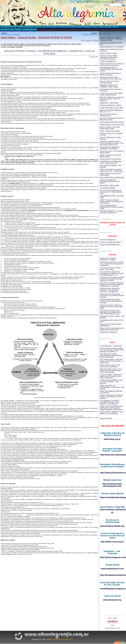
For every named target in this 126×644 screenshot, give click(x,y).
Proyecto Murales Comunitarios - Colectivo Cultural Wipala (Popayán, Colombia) (111, 301)
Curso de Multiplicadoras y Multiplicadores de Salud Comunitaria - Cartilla (112, 207)
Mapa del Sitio (119, 2)
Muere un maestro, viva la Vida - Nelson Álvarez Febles (110, 128)
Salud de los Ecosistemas (51, 27)
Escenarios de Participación (90, 35)
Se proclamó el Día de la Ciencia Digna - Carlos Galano (110, 269)
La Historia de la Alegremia (108, 332)
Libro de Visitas (105, 2)
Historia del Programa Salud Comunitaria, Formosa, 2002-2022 (111, 78)
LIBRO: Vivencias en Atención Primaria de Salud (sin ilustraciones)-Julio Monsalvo (112, 201)
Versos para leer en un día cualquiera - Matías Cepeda (112, 152)
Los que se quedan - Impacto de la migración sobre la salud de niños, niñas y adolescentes (111, 376)
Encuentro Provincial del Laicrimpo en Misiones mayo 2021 (112, 119)
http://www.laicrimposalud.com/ (112, 455)
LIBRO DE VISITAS (106, 418)
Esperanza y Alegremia (91, 27)
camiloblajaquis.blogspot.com (112, 589)
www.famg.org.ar (112, 439)
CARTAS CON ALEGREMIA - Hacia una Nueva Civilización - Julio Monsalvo (111, 382)
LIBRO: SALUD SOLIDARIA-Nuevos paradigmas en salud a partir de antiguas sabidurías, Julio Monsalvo (112, 408)
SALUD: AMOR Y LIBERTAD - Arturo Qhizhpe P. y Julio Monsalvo (112, 413)
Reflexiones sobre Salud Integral (10, 35)
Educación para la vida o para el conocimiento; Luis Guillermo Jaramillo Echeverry (112, 295)
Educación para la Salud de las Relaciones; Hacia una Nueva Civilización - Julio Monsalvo (110, 290)
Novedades (18, 30)
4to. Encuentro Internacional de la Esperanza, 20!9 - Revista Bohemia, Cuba (111, 192)
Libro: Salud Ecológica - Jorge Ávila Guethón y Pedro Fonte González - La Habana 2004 (112, 361)
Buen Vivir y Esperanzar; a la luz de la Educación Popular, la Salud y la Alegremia (112, 99)
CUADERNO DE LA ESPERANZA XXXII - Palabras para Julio (111, 162)
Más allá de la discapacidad (26, 27)
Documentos (38, 27)
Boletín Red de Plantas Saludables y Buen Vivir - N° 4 (112, 111)
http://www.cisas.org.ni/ (112, 542)
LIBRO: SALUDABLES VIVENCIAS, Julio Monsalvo (111, 392)
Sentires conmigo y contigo (108, 53)
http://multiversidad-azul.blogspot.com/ (112, 485)
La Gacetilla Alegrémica (29, 30)
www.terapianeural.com (112, 569)
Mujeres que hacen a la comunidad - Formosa (111, 134)
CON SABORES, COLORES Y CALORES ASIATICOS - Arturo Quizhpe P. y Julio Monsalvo (110, 402)
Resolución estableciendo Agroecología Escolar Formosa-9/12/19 (110, 181)
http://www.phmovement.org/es (112, 473)
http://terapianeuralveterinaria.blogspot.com (112, 575)
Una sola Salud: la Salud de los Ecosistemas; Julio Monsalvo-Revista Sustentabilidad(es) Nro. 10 (112, 273)
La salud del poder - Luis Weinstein (111, 346)
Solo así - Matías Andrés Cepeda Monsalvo (110, 138)
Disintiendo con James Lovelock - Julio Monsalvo (112, 317)
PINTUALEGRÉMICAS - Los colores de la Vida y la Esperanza (112, 212)
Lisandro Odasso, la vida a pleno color (112, 125)
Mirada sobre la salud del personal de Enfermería (112, 50)
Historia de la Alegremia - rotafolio (111, 105)
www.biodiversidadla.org (112, 526)
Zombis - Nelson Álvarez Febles (110, 131)
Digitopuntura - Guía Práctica (109, 103)
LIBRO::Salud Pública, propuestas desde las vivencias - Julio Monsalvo (111, 170)
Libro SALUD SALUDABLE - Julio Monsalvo (111, 166)
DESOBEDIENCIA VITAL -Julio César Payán (112, 197)
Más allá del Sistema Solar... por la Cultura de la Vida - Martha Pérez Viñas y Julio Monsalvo (111, 371)
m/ (112, 513)
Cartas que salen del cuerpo (9, 27)
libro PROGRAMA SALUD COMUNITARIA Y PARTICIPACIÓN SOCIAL (111, 69)
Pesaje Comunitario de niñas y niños (112, 108)
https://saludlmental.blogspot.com (112, 497)
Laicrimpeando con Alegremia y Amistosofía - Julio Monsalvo (110, 148)
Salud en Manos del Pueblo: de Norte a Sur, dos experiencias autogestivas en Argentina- (112, 264)
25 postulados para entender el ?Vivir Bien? (112, 321)
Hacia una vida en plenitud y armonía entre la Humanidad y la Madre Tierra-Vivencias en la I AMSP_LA (112, 350)
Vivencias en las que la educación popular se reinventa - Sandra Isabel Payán (111, 307)
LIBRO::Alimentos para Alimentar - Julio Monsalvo (111, 174)
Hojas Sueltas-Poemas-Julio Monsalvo (112, 177)
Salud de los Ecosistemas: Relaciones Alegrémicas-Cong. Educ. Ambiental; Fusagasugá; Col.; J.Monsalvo (112, 284)
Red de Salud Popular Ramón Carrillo (112, 122)
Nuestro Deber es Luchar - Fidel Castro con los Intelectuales (110, 366)
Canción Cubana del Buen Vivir (110, 245)
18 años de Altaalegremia (108, 61)
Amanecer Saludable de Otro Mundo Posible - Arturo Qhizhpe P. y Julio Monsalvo (112, 397)
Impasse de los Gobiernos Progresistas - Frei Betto (108, 259)
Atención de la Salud (65, 27)
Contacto (92, 2)
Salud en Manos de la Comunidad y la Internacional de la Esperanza (112, 64)
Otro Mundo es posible (7, 30)
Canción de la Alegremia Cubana (110, 242)
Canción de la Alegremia (108, 240)
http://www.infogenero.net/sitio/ (112, 557)
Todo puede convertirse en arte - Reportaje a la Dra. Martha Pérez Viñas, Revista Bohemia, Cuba (110, 312)
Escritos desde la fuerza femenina (111, 159)
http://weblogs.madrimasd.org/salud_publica (112, 510)
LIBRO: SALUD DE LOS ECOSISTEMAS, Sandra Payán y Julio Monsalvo (112, 387)
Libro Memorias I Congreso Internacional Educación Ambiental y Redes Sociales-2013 (111, 355)
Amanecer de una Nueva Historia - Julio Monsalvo (111, 325)
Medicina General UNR (105, 27)
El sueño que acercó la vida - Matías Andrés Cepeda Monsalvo (111, 94)
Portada (83, 2)
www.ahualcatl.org (112, 600)
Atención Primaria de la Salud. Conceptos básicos (110, 82)
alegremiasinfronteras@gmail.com (62, 639)
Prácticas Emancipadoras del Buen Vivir (111, 44)
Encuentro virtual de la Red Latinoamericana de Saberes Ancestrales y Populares (109, 57)
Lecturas (115, 27)
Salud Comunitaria (78, 27)
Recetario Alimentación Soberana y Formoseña (111, 90)
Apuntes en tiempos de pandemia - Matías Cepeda (111, 156)
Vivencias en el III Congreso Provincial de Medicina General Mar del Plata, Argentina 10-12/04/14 (112, 279)
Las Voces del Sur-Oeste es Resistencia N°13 (109, 115)
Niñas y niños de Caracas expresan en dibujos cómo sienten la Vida (112, 329)
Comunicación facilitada (107, 188)
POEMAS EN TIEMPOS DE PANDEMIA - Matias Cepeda (109, 86)
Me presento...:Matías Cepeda (110, 185)
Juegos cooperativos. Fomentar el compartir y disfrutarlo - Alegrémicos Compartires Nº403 (111, 39)
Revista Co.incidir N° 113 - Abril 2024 (112, 47)
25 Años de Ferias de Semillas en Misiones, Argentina (111, 74)
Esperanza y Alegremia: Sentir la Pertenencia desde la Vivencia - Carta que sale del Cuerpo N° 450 (112, 143)
